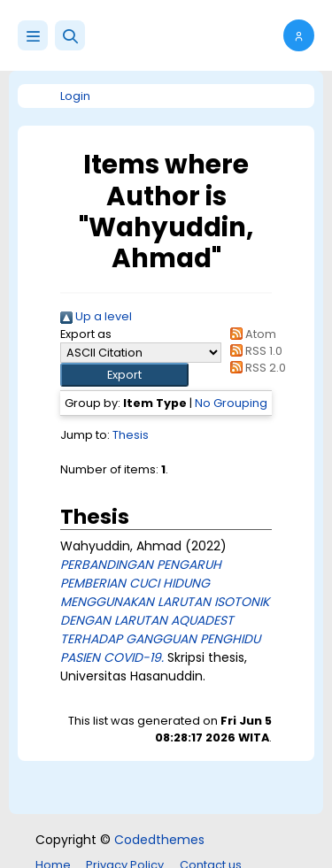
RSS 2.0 (255, 368)
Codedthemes (159, 840)
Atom (251, 334)
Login (75, 96)
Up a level (96, 316)
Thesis (131, 435)
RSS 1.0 (254, 351)
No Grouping (231, 403)
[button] (70, 35)
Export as (86, 334)
